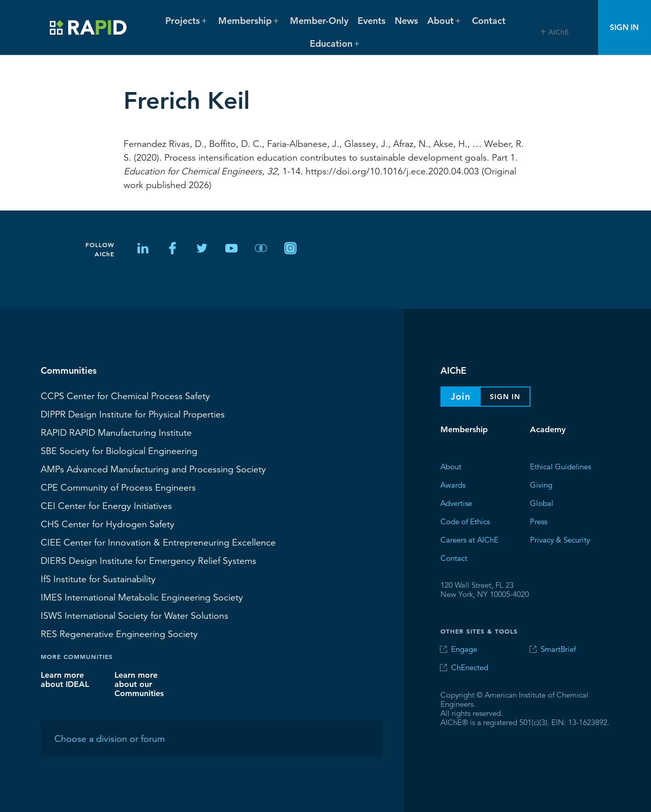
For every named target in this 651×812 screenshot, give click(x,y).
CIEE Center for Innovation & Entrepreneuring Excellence (158, 542)
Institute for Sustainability (98, 579)
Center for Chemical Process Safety (125, 396)
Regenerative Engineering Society (119, 634)
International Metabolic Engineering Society (142, 597)
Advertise (456, 503)
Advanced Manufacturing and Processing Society (153, 469)
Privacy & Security (560, 539)
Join (461, 396)
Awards (453, 484)
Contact (489, 21)
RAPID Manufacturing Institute (116, 432)
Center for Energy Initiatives (106, 505)
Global (542, 503)
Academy (548, 429)
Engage (464, 649)
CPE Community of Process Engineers (118, 487)
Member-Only (319, 21)
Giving (541, 484)
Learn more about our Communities (139, 684)
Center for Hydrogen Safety (108, 524)
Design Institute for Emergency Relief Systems (149, 560)
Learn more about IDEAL (65, 679)
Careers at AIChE (469, 539)
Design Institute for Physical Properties (133, 414)
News (406, 21)
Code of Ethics (465, 521)
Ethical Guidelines (560, 466)
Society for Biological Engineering (119, 450)
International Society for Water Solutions (135, 615)
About (451, 466)
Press (539, 521)
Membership (464, 429)
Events (372, 21)
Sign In (624, 27)
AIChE (559, 32)
